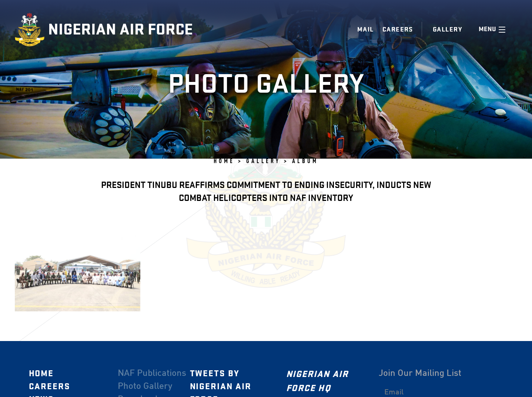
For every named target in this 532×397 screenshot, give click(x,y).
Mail (366, 29)
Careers (398, 29)
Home (41, 374)
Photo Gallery (145, 386)
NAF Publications (152, 374)
